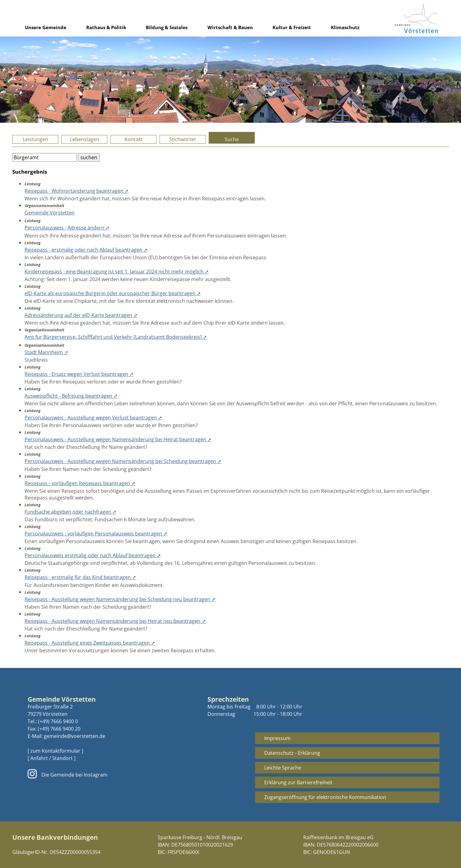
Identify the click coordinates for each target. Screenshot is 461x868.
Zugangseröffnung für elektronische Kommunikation (325, 797)
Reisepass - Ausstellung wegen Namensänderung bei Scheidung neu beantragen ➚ (120, 599)
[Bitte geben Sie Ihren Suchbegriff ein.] (45, 157)
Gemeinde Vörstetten (50, 213)
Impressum (277, 738)
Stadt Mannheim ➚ (46, 352)
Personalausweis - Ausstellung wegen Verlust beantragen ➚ (93, 418)
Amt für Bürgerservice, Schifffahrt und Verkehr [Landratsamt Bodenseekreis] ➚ (116, 337)
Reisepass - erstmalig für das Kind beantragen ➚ (80, 577)
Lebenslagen (85, 139)
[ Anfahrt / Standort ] (52, 758)
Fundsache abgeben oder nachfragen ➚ (70, 512)
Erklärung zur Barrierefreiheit (298, 782)
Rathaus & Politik (106, 27)
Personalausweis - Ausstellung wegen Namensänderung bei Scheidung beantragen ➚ (123, 461)
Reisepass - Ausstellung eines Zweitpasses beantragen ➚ (90, 643)
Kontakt (134, 139)
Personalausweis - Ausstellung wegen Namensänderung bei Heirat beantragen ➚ (118, 439)
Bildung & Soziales (167, 27)
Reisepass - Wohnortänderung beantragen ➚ (77, 191)
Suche (232, 139)
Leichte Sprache (283, 768)
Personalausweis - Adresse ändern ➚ (67, 228)
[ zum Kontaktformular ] (55, 751)
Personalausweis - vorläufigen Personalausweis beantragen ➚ (96, 534)
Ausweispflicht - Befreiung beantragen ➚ (71, 396)
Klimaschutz (345, 27)
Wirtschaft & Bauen (230, 27)
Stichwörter (183, 139)
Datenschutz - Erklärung (292, 753)
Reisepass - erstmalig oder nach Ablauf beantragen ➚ (86, 250)
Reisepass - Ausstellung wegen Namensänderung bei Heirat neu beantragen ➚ (115, 621)
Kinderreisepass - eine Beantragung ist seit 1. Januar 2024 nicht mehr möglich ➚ (117, 272)
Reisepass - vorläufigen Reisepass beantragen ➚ (80, 483)
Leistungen (35, 139)
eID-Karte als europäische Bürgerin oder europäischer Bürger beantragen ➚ (113, 293)
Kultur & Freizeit (292, 27)
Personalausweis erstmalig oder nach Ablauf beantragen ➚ (93, 555)
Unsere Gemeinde (46, 27)
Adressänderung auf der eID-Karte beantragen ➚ (81, 315)
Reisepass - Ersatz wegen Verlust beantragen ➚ (79, 374)
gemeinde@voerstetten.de (75, 736)
